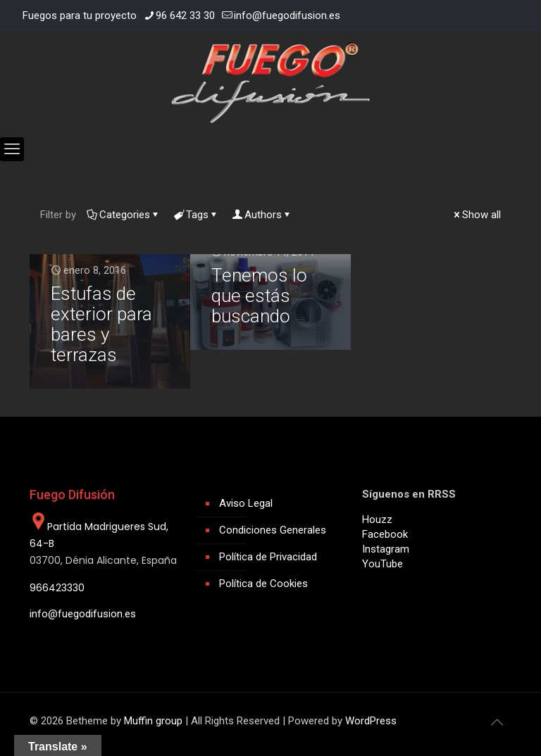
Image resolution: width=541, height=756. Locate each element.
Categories (124, 215)
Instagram (386, 549)
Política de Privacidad (268, 557)
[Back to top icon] (497, 722)
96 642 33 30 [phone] (185, 15)
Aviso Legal (246, 503)
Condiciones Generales (273, 530)
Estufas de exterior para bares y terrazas (101, 324)
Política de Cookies (263, 584)
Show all (476, 215)
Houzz (377, 519)
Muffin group (153, 721)
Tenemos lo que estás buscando (259, 296)
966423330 (57, 588)
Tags (196, 215)
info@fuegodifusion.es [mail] (287, 15)
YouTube (383, 564)
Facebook (385, 534)
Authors (262, 215)
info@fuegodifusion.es (83, 614)
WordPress (371, 721)
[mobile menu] (12, 149)
